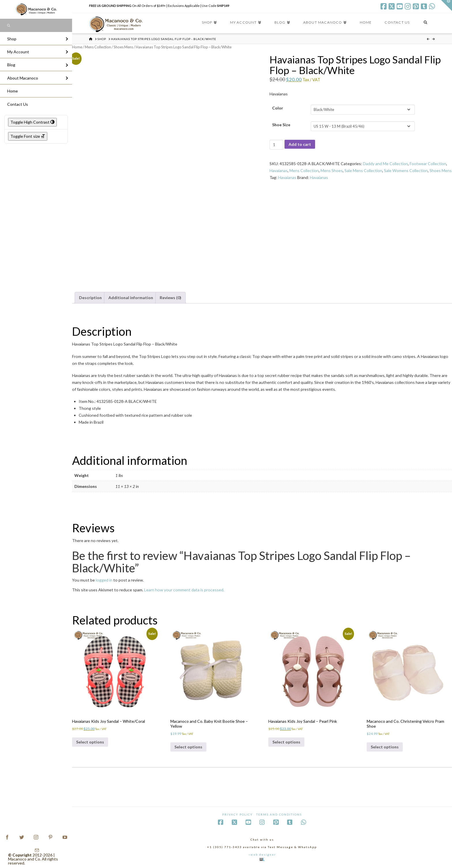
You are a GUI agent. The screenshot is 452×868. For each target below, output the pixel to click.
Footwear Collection (428, 164)
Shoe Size (281, 125)
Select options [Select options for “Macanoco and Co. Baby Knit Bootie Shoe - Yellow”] (188, 747)
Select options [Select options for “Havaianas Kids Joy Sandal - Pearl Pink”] (286, 742)
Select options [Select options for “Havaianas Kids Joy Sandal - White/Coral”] (90, 742)
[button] (447, 5)
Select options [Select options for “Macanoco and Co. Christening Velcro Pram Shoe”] (385, 747)
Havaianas (279, 170)
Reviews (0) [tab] (171, 298)
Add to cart (300, 144)
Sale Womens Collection (406, 170)
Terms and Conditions (279, 814)
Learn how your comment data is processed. (184, 590)
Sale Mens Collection (363, 170)
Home (77, 47)
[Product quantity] (276, 145)
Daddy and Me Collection (385, 164)
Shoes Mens (123, 47)
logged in (104, 580)
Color (278, 108)
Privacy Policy (238, 814)
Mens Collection (98, 47)
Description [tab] (90, 298)
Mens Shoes (332, 170)
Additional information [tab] (131, 298)
